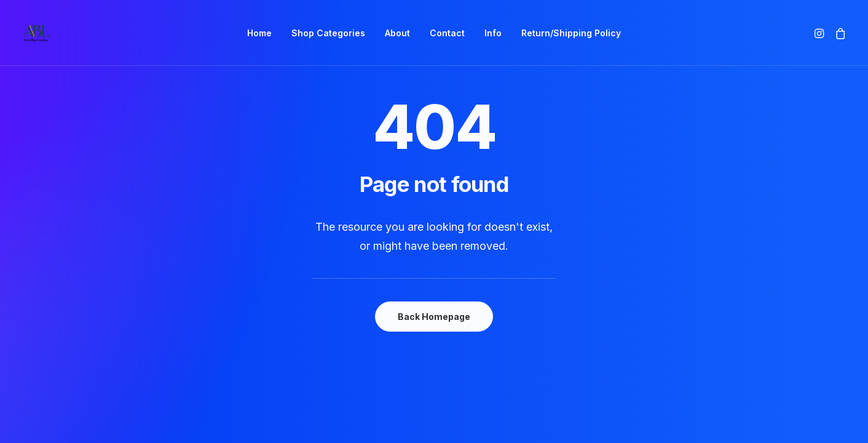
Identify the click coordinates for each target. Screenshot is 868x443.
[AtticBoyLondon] (36, 33)
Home (259, 33)
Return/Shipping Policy (571, 33)
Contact (447, 33)
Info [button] (493, 33)
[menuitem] (259, 33)
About (397, 33)
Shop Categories (328, 33)
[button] (821, 33)
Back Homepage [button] (434, 317)
